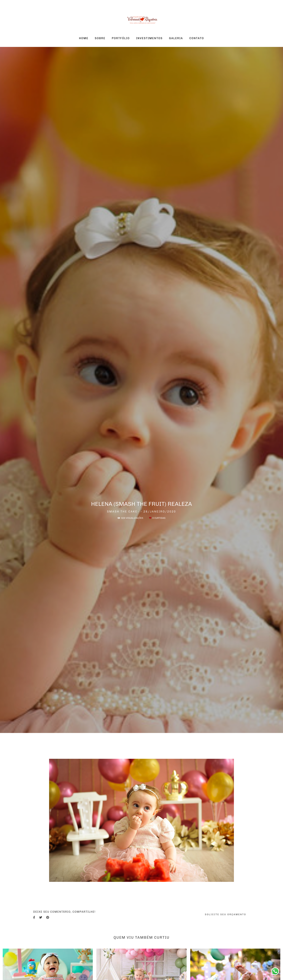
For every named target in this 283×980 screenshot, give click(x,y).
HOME (84, 38)
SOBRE (100, 38)
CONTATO (197, 38)
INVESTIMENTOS (149, 38)
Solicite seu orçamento (226, 914)
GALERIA (176, 38)
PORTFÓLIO (121, 38)
